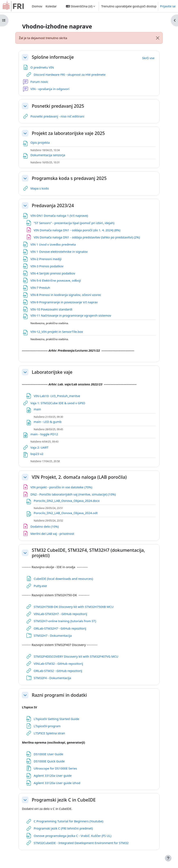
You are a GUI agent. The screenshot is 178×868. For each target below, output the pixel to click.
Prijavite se (168, 6)
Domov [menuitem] (37, 6)
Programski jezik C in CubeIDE (64, 800)
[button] (81, 6)
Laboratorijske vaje (52, 372)
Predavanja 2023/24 (53, 205)
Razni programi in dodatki (59, 695)
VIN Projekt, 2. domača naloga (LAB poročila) (79, 477)
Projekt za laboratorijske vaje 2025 (68, 133)
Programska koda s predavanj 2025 (69, 178)
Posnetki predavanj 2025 (58, 106)
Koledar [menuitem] (51, 6)
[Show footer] (168, 858)
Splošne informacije (53, 57)
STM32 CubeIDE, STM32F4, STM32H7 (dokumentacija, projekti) (88, 553)
